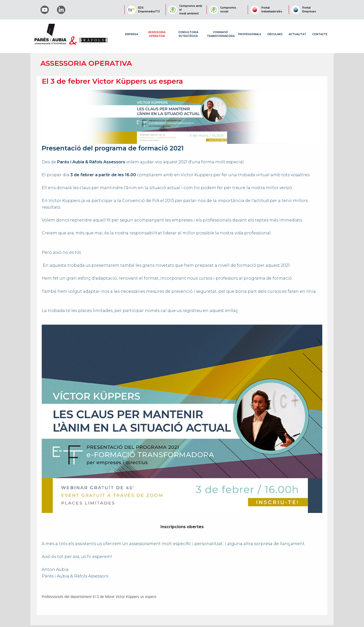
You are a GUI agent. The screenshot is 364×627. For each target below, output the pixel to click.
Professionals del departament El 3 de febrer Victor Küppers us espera (99, 597)
